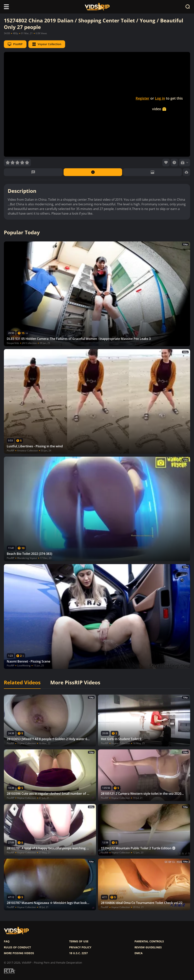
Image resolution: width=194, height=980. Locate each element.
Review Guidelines (148, 947)
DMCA (139, 953)
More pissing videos (19, 953)
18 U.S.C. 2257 (78, 953)
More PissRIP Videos (75, 683)
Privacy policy (80, 947)
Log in (160, 98)
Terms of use (79, 941)
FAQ (7, 941)
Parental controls (149, 941)
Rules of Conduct (17, 947)
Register (143, 98)
